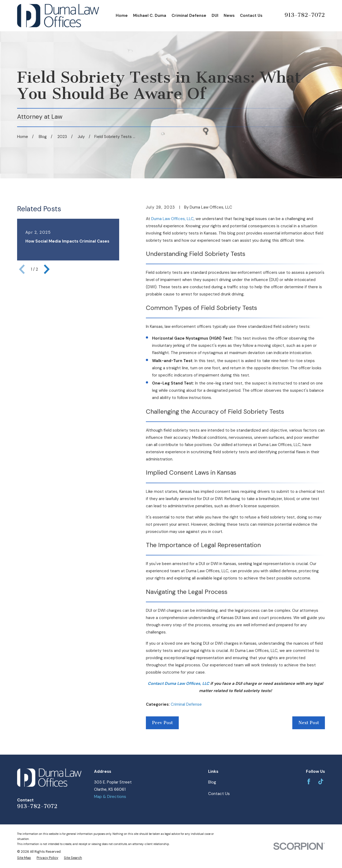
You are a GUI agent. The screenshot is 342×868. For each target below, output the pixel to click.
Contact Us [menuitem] (251, 16)
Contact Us (219, 794)
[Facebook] (309, 781)
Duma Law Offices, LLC (172, 219)
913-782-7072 (305, 15)
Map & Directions (110, 797)
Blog (212, 782)
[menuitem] (24, 858)
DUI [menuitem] (215, 16)
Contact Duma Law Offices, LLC (178, 683)
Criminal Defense (186, 704)
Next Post (309, 723)
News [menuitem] (229, 16)
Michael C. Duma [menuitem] (150, 16)
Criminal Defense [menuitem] (189, 16)
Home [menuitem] (122, 16)
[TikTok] (321, 781)
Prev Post (162, 723)
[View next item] (47, 269)
